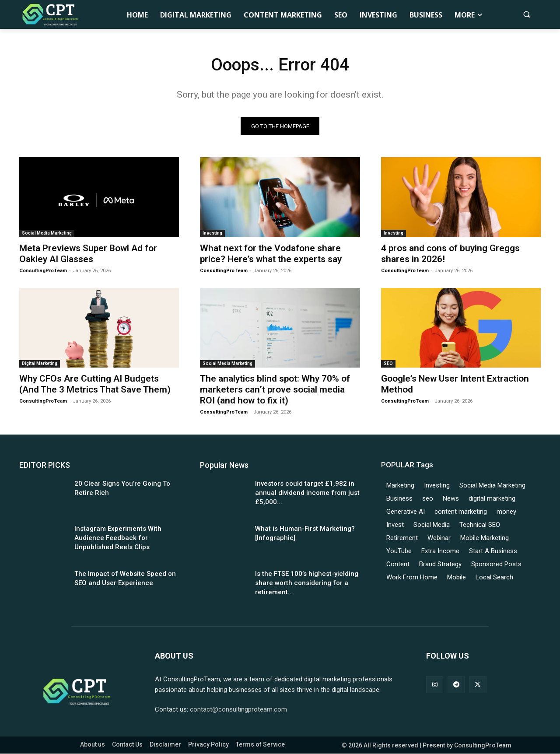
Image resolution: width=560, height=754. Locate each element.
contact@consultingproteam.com (238, 710)
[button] (527, 14)
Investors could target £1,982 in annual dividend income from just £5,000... (307, 493)
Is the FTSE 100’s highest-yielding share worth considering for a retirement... (307, 583)
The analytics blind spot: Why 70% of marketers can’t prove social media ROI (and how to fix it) (275, 390)
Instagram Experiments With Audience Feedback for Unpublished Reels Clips (118, 538)
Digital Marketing (40, 364)
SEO (388, 364)
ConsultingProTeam (43, 271)
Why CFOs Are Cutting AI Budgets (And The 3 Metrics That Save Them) (95, 384)
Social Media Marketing (47, 233)
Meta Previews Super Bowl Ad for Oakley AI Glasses (88, 254)
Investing (212, 233)
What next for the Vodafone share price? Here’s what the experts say (271, 254)
